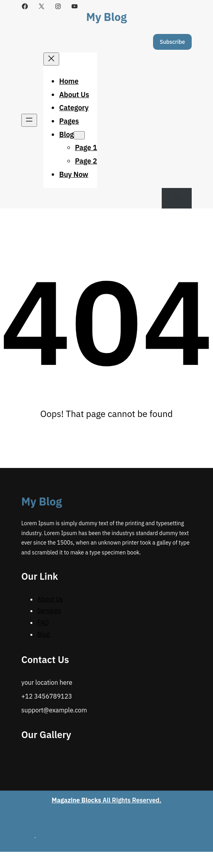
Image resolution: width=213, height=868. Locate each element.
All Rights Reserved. (106, 800)
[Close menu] (51, 59)
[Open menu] (29, 120)
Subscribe (172, 42)
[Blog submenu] (79, 135)
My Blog (107, 17)
